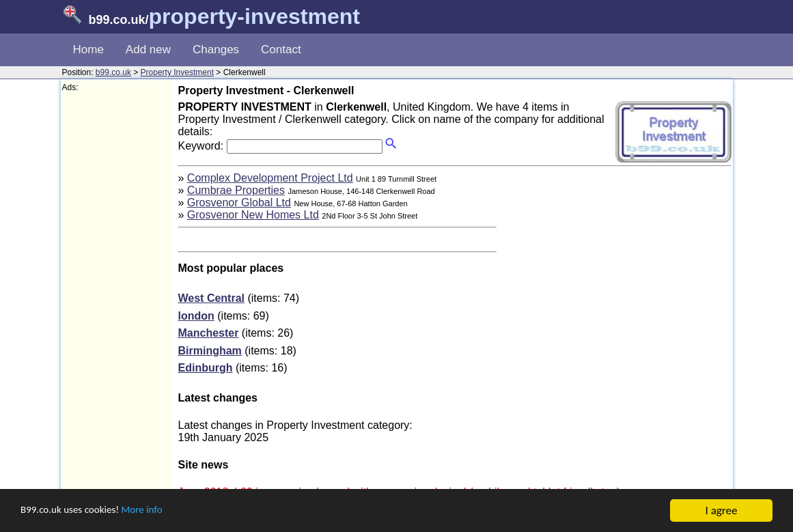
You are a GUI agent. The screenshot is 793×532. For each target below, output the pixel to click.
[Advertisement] (117, 298)
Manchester (209, 333)
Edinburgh (206, 368)
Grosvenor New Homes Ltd (253, 215)
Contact (281, 50)
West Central (212, 298)
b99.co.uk (113, 72)
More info (158, 511)
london (196, 316)
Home (88, 50)
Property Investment (177, 72)
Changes (216, 50)
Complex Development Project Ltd (270, 178)
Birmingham (210, 351)
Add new (148, 50)
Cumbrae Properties (236, 190)
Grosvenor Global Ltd (239, 202)
